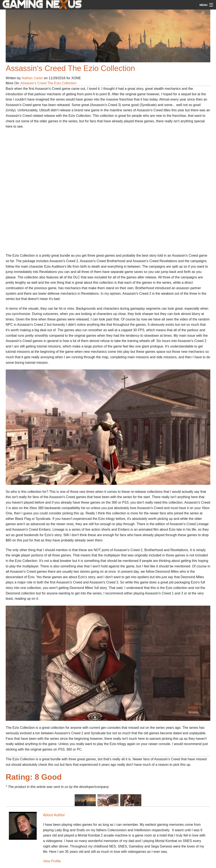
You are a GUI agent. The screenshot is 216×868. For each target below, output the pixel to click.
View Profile (52, 861)
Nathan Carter (32, 78)
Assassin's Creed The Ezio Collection (48, 83)
